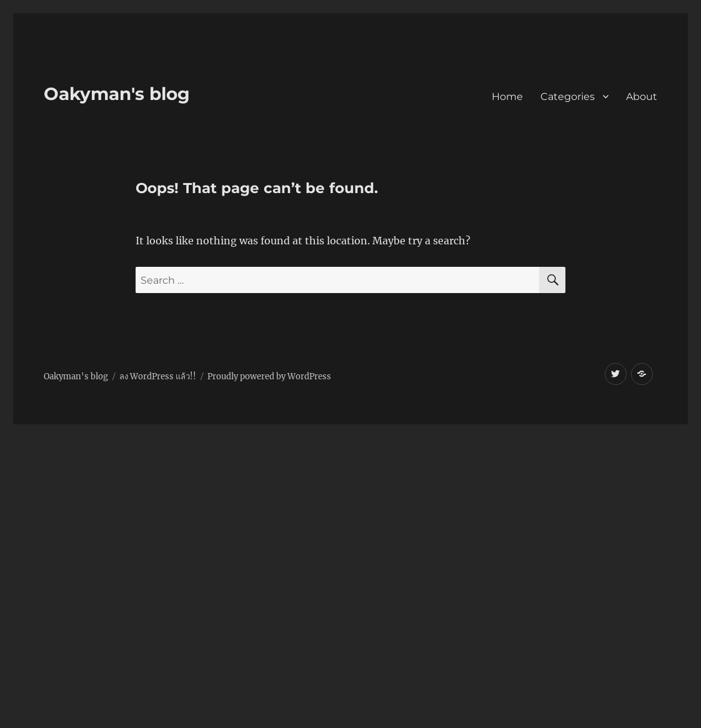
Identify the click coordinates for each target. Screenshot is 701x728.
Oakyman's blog (117, 94)
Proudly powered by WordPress (269, 376)
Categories (568, 97)
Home (507, 97)
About (642, 97)
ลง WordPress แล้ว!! (158, 376)
